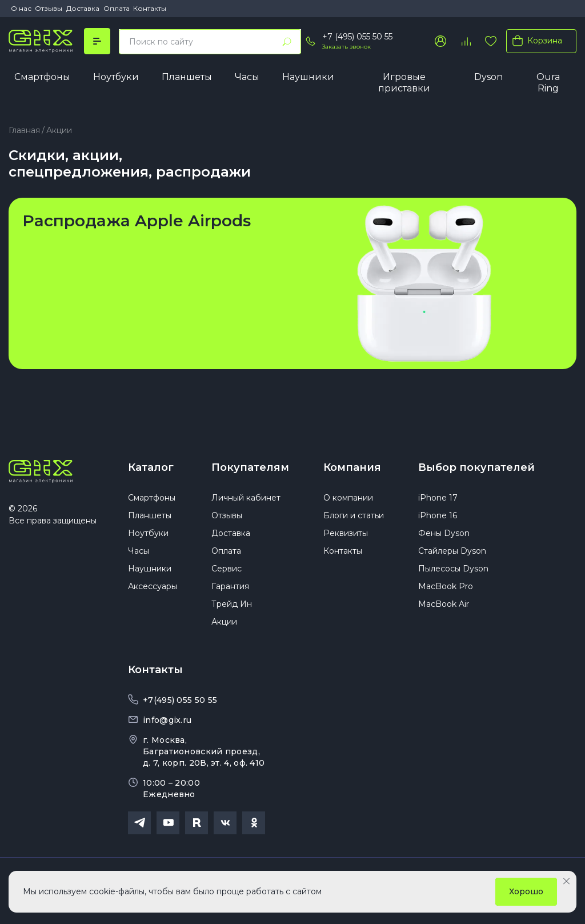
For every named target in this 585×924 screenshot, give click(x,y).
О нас (21, 8)
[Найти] (287, 42)
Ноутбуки (116, 77)
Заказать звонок (346, 47)
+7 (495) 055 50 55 (357, 37)
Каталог (151, 467)
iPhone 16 (438, 515)
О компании (348, 498)
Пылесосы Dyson (453, 569)
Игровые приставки (404, 83)
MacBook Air (444, 604)
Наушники (308, 77)
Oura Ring (548, 83)
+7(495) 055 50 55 (180, 700)
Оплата (117, 8)
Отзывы (49, 8)
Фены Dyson (444, 533)
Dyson (488, 77)
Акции (224, 622)
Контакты (150, 8)
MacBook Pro (446, 586)
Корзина (535, 41)
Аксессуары (153, 586)
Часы (247, 77)
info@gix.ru (167, 720)
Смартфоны (42, 77)
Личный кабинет (246, 498)
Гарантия (230, 586)
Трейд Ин (232, 604)
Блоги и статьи (354, 515)
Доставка (83, 8)
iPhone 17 (438, 498)
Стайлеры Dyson (452, 551)
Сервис (227, 569)
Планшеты (187, 77)
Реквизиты (346, 533)
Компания (352, 467)
